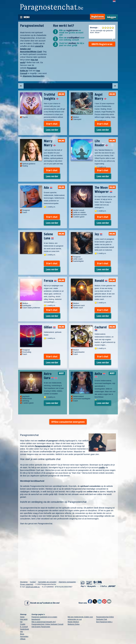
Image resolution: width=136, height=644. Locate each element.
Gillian (50, 327)
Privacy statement (27, 584)
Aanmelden (24, 637)
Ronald (101, 281)
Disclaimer (24, 582)
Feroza (50, 281)
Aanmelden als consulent (47, 582)
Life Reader (101, 143)
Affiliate (23, 639)
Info (21, 632)
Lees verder (52, 130)
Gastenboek (25, 629)
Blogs (22, 634)
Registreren (97, 17)
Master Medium (73, 622)
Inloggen (111, 17)
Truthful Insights (51, 96)
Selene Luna (49, 236)
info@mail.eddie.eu (33, 587)
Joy (99, 234)
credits (102, 467)
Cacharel (101, 328)
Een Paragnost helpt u (104, 622)
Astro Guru (51, 376)
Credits (23, 624)
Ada (48, 188)
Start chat (52, 124)
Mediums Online (74, 624)
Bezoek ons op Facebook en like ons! (42, 603)
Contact (33, 582)
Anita (100, 375)
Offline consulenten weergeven (68, 422)
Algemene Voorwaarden (33, 76)
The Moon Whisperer (104, 190)
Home (22, 617)
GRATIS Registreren (102, 44)
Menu (27, 17)
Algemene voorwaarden (67, 582)
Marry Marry (50, 143)
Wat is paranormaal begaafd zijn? (44, 622)
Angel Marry (101, 96)
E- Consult (24, 627)
